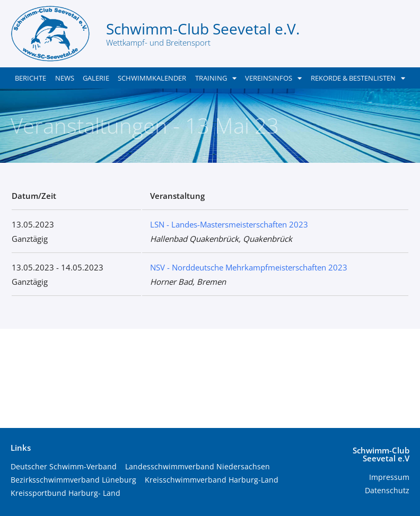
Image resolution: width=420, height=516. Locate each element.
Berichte (30, 78)
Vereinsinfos (273, 78)
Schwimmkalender (152, 78)
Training (216, 78)
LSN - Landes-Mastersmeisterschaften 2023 (229, 224)
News (65, 78)
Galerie (96, 78)
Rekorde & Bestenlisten (358, 78)
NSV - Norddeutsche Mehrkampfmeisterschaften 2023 (249, 267)
